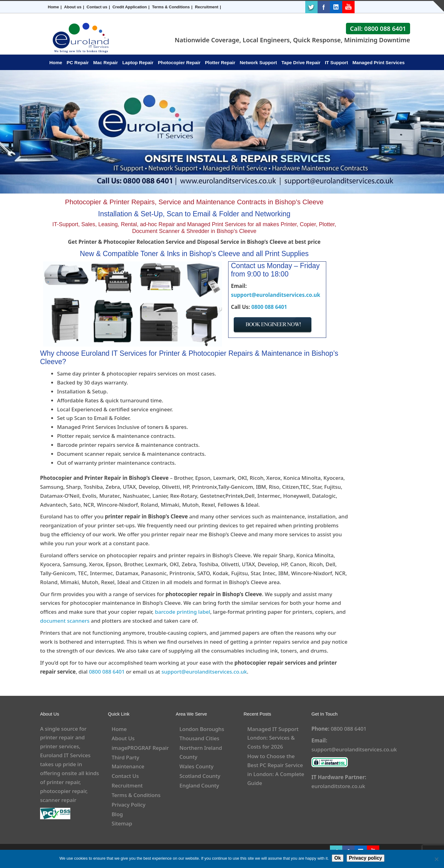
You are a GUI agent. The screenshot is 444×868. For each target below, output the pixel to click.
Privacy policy (366, 858)
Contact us (97, 7)
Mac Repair (105, 62)
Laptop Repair (138, 62)
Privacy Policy (129, 805)
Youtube (348, 7)
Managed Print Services (378, 62)
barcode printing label (182, 612)
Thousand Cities (199, 738)
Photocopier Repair (179, 62)
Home (53, 7)
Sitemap (122, 823)
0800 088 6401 (269, 307)
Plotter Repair (220, 62)
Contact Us (125, 776)
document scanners (65, 621)
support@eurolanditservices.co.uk (276, 295)
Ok (337, 858)
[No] (436, 859)
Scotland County (200, 776)
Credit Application (130, 7)
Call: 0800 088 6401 (378, 29)
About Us (123, 738)
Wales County (196, 766)
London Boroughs (202, 729)
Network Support (259, 62)
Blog (117, 814)
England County (199, 785)
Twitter (311, 7)
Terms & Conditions (171, 7)
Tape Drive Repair (301, 62)
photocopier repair (63, 791)
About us (73, 7)
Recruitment (207, 7)
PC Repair (78, 62)
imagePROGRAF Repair (140, 748)
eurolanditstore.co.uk (338, 786)
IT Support (337, 62)
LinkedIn (336, 7)
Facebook (324, 7)
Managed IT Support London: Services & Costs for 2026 (273, 738)
